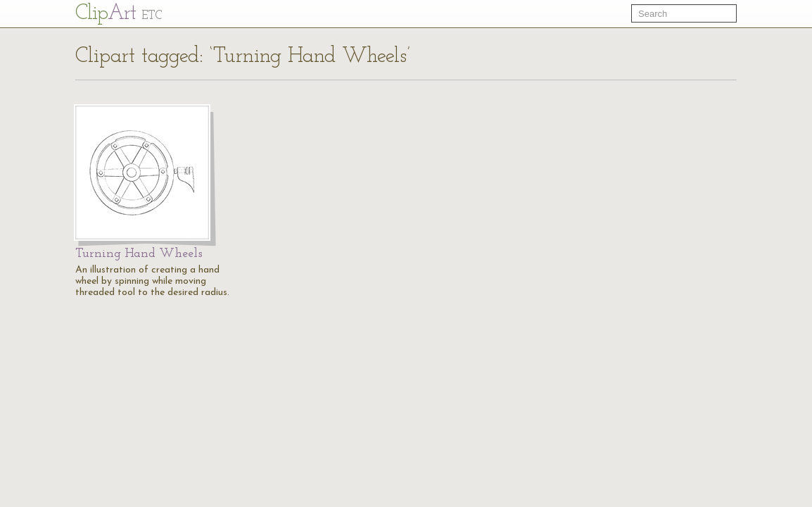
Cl (119, 14)
